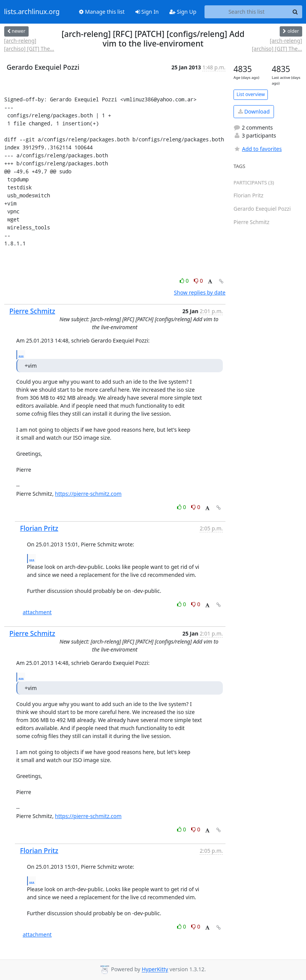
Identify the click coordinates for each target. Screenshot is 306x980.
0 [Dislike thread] (198, 281)
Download (254, 111)
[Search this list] (247, 12)
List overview (251, 94)
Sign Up (183, 12)
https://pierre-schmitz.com (88, 494)
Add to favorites (258, 149)
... (21, 354)
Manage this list (102, 12)
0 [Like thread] (185, 281)
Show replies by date (200, 292)
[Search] (295, 12)
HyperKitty (155, 970)
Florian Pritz (39, 528)
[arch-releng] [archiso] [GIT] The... (29, 45)
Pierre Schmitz (32, 311)
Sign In (147, 12)
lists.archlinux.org (32, 12)
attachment (37, 612)
